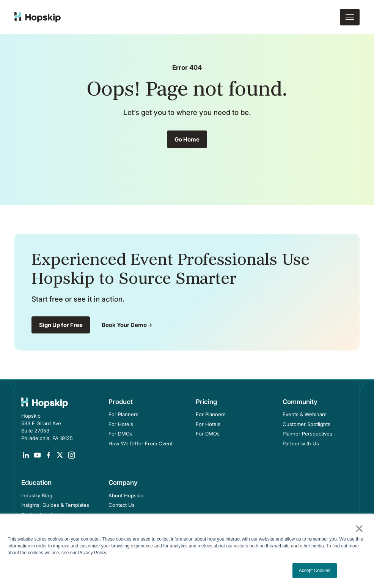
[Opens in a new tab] (26, 455)
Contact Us (122, 505)
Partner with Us (301, 443)
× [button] (359, 528)
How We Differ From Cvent (141, 443)
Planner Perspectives (307, 434)
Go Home (187, 139)
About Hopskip (126, 495)
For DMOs (120, 434)
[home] (38, 17)
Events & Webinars (305, 414)
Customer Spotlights (306, 424)
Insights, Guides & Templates (55, 505)
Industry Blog (37, 495)
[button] (350, 17)
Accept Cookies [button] (315, 571)
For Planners (123, 414)
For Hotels (121, 424)
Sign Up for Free (61, 325)
